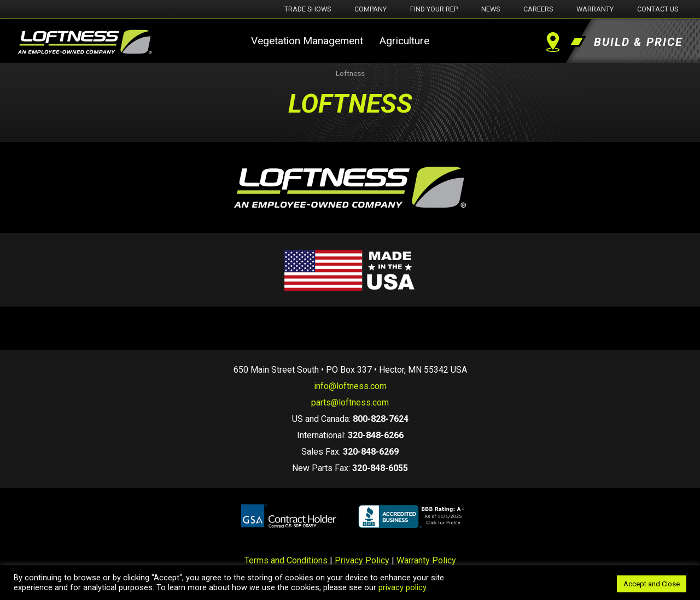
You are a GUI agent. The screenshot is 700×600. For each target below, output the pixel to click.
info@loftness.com (350, 386)
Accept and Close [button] (652, 584)
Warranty (595, 9)
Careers (538, 9)
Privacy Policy (362, 560)
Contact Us (658, 9)
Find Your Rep (434, 9)
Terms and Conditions (286, 560)
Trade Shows (308, 9)
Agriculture (404, 41)
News (491, 9)
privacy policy (402, 587)
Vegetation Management (307, 41)
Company (371, 9)
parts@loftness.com (350, 402)
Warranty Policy (426, 560)
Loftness (350, 73)
